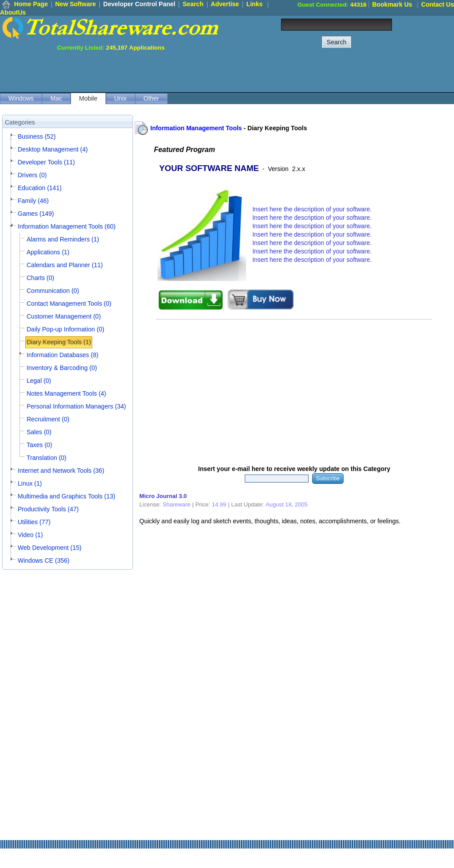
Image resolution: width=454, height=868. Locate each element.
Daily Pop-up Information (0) (65, 329)
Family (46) (33, 201)
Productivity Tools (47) (48, 509)
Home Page (31, 4)
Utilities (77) (34, 522)
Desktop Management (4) (53, 149)
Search (193, 4)
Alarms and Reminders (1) (63, 239)
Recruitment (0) (48, 419)
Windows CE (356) (44, 561)
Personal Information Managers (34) (76, 406)
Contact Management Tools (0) (69, 304)
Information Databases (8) (63, 355)
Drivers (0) (32, 175)
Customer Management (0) (64, 316)
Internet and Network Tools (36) (61, 471)
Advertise (225, 4)
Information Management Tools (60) (67, 226)
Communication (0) (53, 291)
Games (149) (36, 214)
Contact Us (438, 4)
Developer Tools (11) (46, 162)
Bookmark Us (392, 4)
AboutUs (13, 12)
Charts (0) (40, 278)
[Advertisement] (293, 71)
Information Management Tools (196, 128)
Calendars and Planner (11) (65, 265)
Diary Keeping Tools (277, 128)
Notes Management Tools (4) (67, 393)
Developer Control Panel (139, 4)
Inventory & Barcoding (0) (62, 368)
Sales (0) (39, 432)
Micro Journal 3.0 (163, 496)
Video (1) (30, 535)
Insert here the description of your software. (312, 209)
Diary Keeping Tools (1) (59, 342)
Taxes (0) (39, 445)
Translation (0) (47, 458)
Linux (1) (30, 483)
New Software (75, 4)
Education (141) (40, 188)
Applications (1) (48, 252)
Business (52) (37, 136)
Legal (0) (39, 381)
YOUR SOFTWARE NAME (209, 168)
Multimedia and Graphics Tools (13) (67, 496)
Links (255, 4)
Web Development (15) (50, 548)
